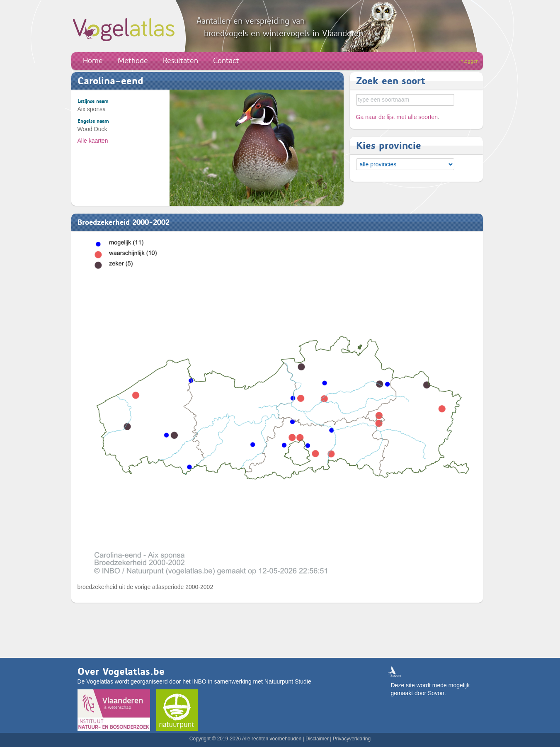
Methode (133, 61)
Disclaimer (317, 739)
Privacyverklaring (352, 739)
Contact (226, 61)
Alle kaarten (93, 141)
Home (93, 61)
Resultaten (181, 61)
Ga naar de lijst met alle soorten (397, 117)
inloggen (469, 61)
